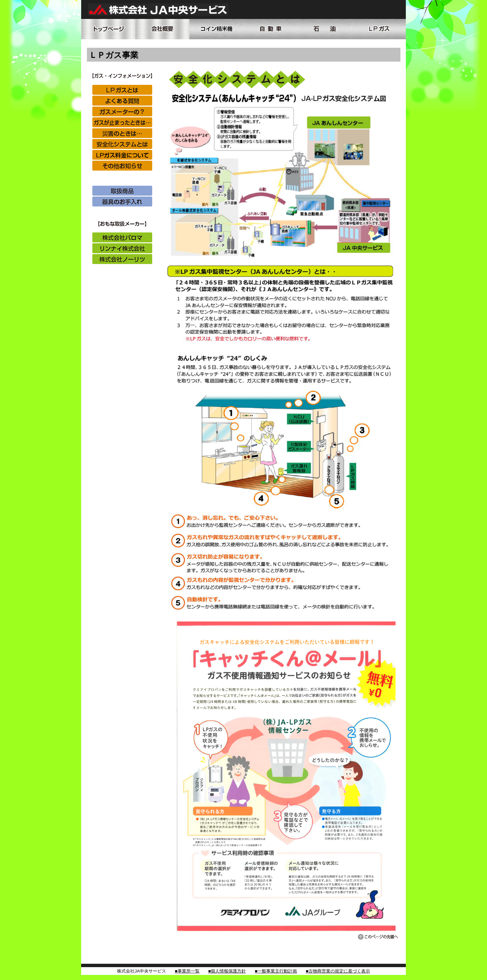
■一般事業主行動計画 (276, 971)
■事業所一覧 (187, 971)
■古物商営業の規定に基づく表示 (338, 971)
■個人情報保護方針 (227, 971)
